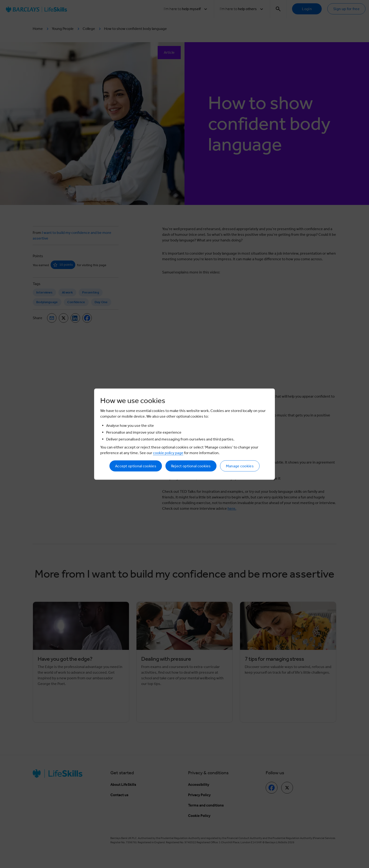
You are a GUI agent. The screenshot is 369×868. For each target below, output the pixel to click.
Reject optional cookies (191, 466)
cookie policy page (168, 453)
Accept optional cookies (136, 466)
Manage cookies (240, 466)
